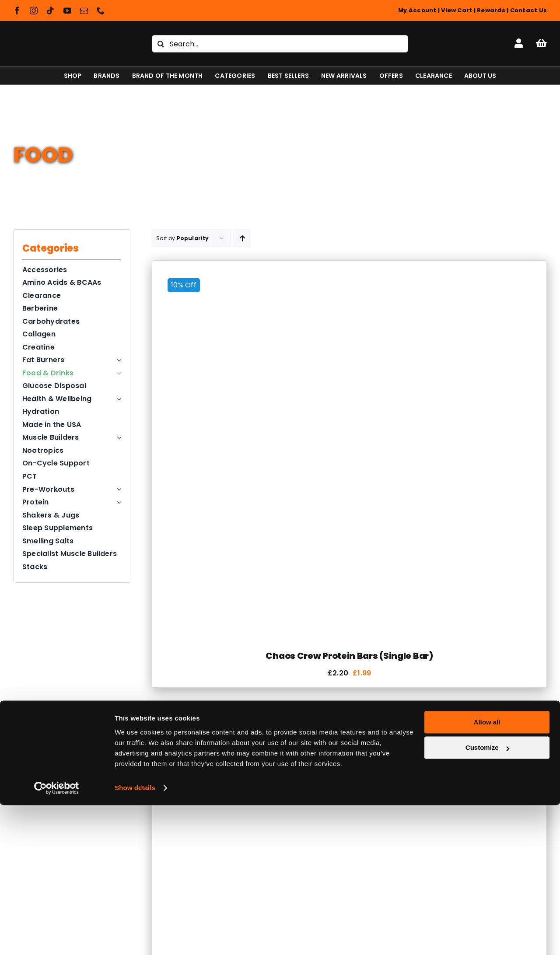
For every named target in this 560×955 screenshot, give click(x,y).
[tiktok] (50, 10)
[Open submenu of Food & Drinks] (117, 373)
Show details (135, 938)
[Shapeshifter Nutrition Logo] (66, 33)
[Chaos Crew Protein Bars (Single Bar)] (349, 275)
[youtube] (67, 10)
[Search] (161, 44)
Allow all (487, 872)
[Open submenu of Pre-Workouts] (117, 490)
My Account (417, 10)
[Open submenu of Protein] (117, 502)
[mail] (84, 10)
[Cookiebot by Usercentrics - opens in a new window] (57, 938)
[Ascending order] (242, 238)
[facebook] (17, 10)
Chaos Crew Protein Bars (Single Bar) (349, 656)
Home (23, 132)
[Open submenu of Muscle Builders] (117, 437)
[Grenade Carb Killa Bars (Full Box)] (317, 720)
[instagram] (34, 10)
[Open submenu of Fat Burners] (117, 360)
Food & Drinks (62, 132)
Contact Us (528, 10)
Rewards (491, 10)
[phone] (101, 10)
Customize (487, 897)
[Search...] (280, 44)
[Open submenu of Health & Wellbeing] (117, 399)
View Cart (457, 10)
